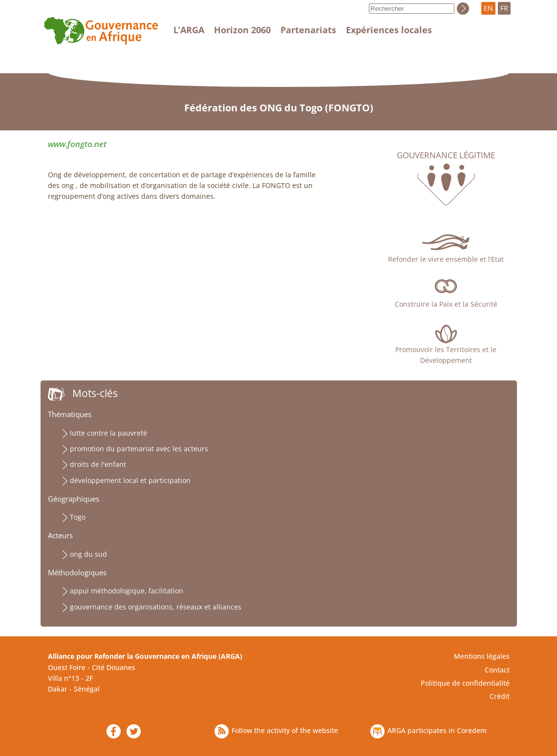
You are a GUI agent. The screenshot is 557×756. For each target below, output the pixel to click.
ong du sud (88, 554)
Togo (78, 517)
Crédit (500, 696)
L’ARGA (189, 30)
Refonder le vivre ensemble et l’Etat (446, 259)
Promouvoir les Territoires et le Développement (446, 355)
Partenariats (308, 30)
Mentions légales (482, 656)
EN (488, 8)
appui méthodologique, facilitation (127, 591)
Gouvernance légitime (446, 155)
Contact (497, 670)
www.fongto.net (77, 144)
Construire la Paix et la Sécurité (446, 304)
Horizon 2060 (242, 30)
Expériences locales (389, 30)
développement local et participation (130, 480)
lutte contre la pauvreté (108, 433)
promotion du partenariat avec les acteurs (139, 449)
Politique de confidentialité (465, 683)
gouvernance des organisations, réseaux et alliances (156, 607)
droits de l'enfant (98, 464)
